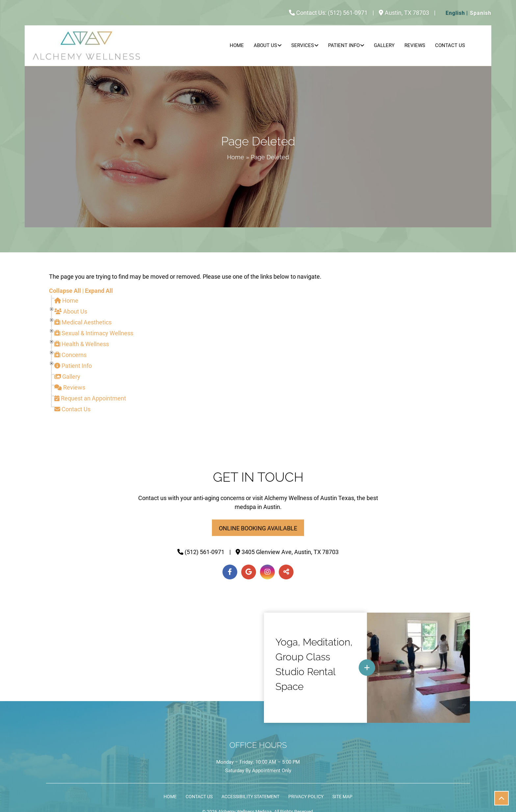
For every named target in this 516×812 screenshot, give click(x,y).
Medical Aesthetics (83, 322)
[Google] (249, 572)
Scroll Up (504, 800)
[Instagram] (267, 572)
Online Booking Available (258, 528)
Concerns (70, 355)
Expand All (99, 291)
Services (303, 45)
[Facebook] (230, 572)
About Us (265, 45)
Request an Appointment (90, 398)
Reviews (415, 45)
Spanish (481, 13)
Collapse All (65, 291)
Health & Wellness (82, 344)
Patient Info (344, 45)
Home (237, 45)
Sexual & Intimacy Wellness (94, 333)
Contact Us (450, 45)
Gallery (384, 45)
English (455, 13)
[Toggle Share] (286, 572)
